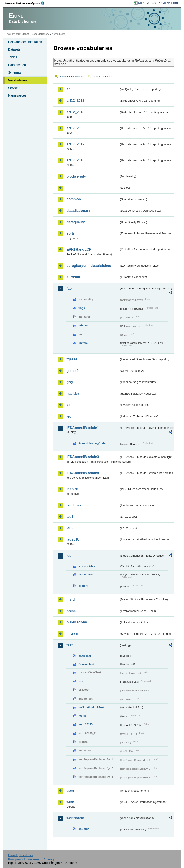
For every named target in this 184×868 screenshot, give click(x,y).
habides (73, 394)
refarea (83, 325)
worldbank (75, 818)
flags (82, 308)
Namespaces (17, 95)
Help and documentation (25, 42)
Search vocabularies (71, 77)
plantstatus (86, 575)
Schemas (15, 72)
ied (69, 416)
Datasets (14, 49)
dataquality (76, 222)
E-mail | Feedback (21, 855)
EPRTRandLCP (79, 249)
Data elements (18, 65)
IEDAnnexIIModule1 (83, 428)
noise (71, 611)
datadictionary (78, 211)
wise (70, 802)
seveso (72, 634)
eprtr (70, 233)
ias (69, 405)
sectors (83, 586)
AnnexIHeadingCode (92, 443)
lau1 (70, 517)
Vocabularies (18, 80)
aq (68, 89)
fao (69, 289)
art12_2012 (75, 101)
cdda (70, 188)
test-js (82, 716)
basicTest (85, 656)
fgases (72, 359)
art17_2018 (75, 160)
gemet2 (72, 371)
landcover (75, 505)
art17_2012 (75, 144)
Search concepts (103, 77)
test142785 (85, 724)
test (69, 645)
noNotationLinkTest (91, 707)
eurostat (73, 277)
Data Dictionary (40, 34)
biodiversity (76, 176)
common (74, 199)
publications (77, 622)
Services (14, 88)
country (83, 829)
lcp (69, 556)
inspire (72, 489)
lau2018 (73, 539)
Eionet (25, 34)
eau (81, 681)
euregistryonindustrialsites (89, 266)
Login (141, 3)
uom (70, 791)
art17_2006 (75, 128)
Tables (13, 57)
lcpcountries (87, 566)
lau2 (70, 528)
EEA (26, 3)
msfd (71, 599)
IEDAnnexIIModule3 (83, 457)
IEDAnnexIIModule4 (83, 473)
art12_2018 (75, 112)
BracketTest (86, 664)
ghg (70, 382)
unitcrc (83, 343)
